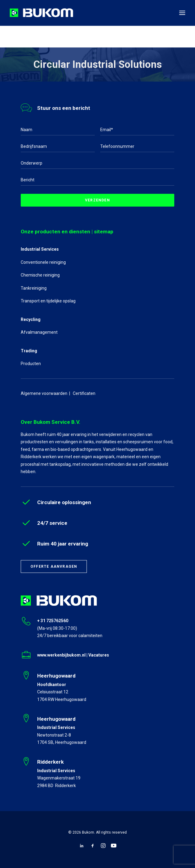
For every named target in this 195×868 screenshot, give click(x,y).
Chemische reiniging (40, 275)
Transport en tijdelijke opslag (48, 301)
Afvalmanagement (39, 332)
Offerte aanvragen (54, 566)
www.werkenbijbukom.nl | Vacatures (73, 655)
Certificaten (84, 393)
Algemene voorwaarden (44, 393)
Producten (31, 364)
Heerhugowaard (56, 676)
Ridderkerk (50, 762)
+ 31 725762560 (53, 621)
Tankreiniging (34, 288)
